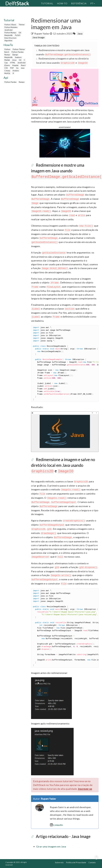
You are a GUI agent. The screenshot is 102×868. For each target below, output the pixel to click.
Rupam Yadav (42, 33)
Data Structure (10, 38)
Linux (14, 60)
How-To (62, 3)
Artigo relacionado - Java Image (63, 836)
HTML (13, 63)
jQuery (7, 65)
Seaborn (18, 57)
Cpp (6, 63)
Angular (15, 65)
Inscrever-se (85, 789)
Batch (7, 52)
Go (17, 68)
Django (15, 55)
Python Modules (11, 27)
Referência (79, 3)
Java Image (38, 37)
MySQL (7, 73)
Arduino (16, 71)
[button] (65, 143)
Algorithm (8, 41)
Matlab (7, 60)
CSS (6, 68)
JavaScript (8, 30)
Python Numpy (10, 33)
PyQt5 (18, 35)
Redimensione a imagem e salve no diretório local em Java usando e (63, 465)
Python (7, 49)
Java (23, 68)
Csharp (7, 71)
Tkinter (22, 25)
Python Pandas (18, 52)
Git (20, 33)
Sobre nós (59, 862)
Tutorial (47, 3)
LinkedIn (57, 825)
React (23, 65)
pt (93, 3)
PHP (12, 68)
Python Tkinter (19, 49)
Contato (92, 862)
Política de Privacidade (76, 862)
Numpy (7, 55)
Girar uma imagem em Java (51, 846)
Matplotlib (8, 35)
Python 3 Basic (10, 25)
